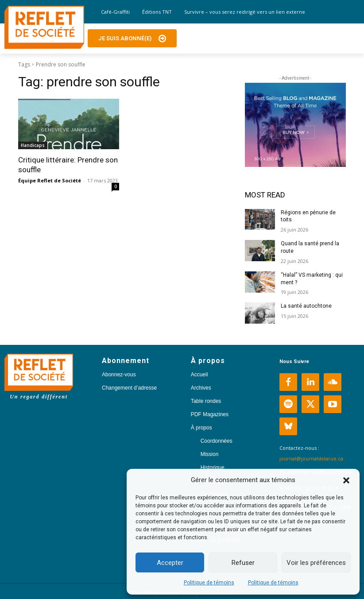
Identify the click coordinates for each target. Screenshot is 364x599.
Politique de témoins (209, 583)
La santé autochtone (306, 306)
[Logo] (44, 27)
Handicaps (33, 145)
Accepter (170, 563)
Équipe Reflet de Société (50, 180)
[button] (346, 480)
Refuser (243, 563)
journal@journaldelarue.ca (311, 458)
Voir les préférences (316, 563)
